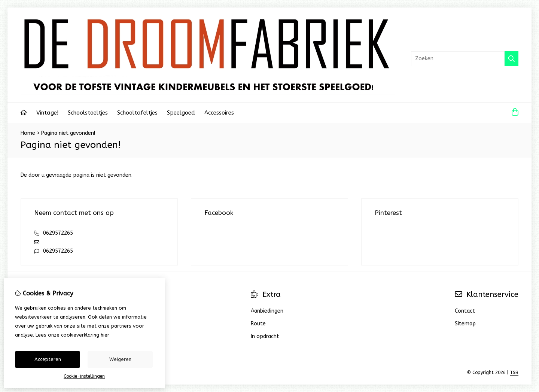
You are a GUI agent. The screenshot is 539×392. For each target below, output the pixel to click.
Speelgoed (181, 113)
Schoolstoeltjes (88, 113)
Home (28, 133)
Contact (465, 311)
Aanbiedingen (267, 311)
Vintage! (47, 113)
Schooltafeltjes (137, 113)
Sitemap (465, 324)
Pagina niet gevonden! (68, 133)
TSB (514, 373)
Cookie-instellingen (84, 376)
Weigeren (120, 359)
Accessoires (219, 113)
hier (105, 335)
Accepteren (48, 359)
